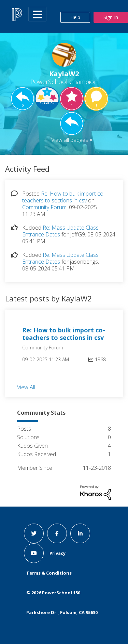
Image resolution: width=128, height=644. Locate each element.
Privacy (58, 553)
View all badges (70, 140)
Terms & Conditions (49, 573)
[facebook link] (57, 533)
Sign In (111, 17)
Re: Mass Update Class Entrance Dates (60, 231)
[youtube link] (34, 553)
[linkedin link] (80, 533)
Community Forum (44, 207)
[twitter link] (34, 533)
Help (75, 17)
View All (26, 387)
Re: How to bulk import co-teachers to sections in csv (64, 197)
